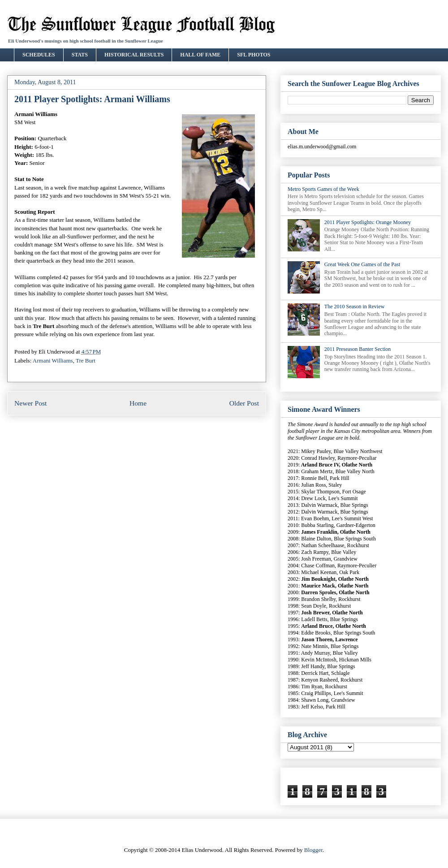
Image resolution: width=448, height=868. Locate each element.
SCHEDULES (39, 55)
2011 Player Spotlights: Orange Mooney (368, 222)
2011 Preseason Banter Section (358, 349)
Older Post (244, 403)
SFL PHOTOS (254, 55)
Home (138, 403)
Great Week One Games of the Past (362, 264)
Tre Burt (86, 361)
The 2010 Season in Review (355, 307)
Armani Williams (53, 361)
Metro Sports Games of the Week (323, 189)
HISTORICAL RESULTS (134, 55)
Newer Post (30, 403)
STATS (80, 55)
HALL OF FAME (200, 55)
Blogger (313, 850)
